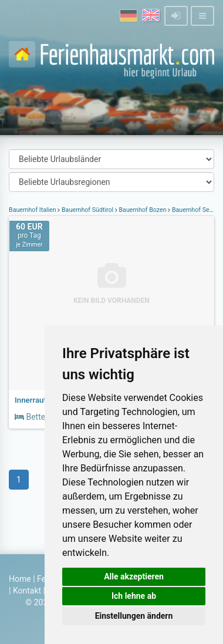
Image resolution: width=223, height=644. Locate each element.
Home (20, 579)
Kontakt (27, 591)
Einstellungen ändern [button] (134, 616)
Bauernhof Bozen (143, 210)
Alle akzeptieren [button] (134, 576)
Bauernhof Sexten (196, 210)
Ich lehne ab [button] (134, 596)
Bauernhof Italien (33, 210)
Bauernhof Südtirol (87, 210)
